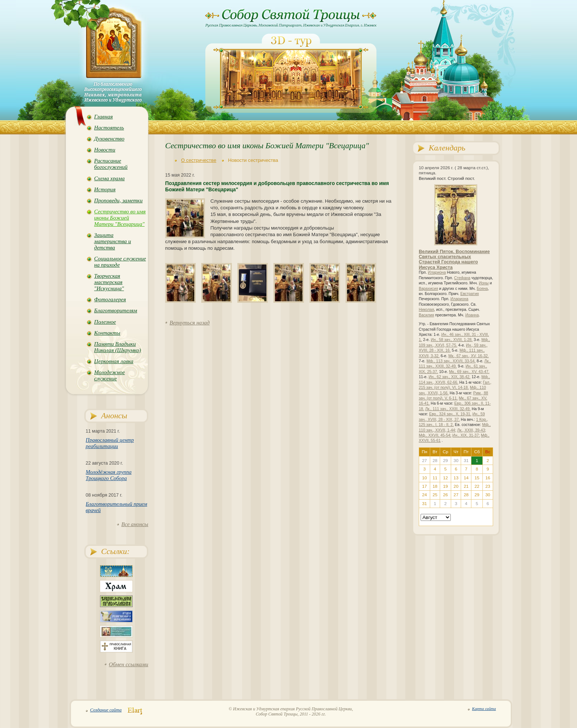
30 (488, 495)
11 (435, 478)
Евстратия (470, 294)
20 (456, 486)
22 (477, 486)
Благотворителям (116, 310)
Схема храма (109, 178)
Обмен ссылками (129, 664)
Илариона (437, 272)
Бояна (482, 289)
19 (445, 486)
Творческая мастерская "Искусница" (109, 282)
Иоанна (472, 315)
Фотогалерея (110, 299)
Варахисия (428, 289)
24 (424, 495)
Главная (104, 117)
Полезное (105, 322)
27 (456, 495)
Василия (426, 315)
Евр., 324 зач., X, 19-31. (450, 414)
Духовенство (109, 139)
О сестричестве (199, 160)
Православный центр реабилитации (110, 443)
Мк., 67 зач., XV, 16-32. (468, 356)
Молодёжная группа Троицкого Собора (109, 475)
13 (456, 478)
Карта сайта (484, 709)
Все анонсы (135, 524)
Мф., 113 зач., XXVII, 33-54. (451, 361)
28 (466, 495)
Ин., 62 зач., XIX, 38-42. (450, 377)
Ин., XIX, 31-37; (466, 435)
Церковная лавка (114, 361)
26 (445, 495)
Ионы (484, 283)
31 (424, 504)
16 (488, 478)
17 (424, 486)
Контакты (107, 333)
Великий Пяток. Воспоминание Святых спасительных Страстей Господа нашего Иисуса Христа (454, 260)
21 (466, 486)
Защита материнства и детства (113, 241)
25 (435, 495)
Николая (426, 310)
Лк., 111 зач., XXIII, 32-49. (448, 409)
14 (466, 478)
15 (477, 478)
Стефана (462, 278)
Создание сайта (106, 710)
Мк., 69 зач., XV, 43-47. (469, 372)
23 (488, 486)
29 (477, 495)
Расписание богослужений (111, 164)
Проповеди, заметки (118, 200)
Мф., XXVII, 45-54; (435, 435)
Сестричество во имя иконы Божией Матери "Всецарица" (120, 218)
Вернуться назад (190, 323)
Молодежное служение (109, 375)
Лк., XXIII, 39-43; (472, 430)
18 (435, 486)
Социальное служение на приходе (120, 262)
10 (424, 478)
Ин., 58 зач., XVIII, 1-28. (452, 340)
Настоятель (109, 128)
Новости (105, 150)
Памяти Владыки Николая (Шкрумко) (118, 347)
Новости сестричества (253, 160)
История (105, 189)
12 (445, 478)
